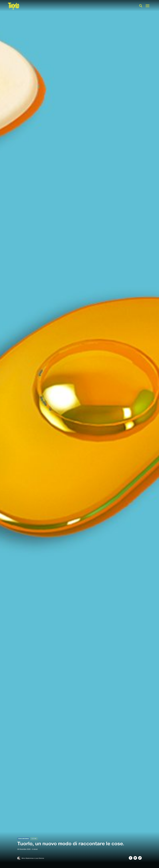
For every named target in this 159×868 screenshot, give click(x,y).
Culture (34, 839)
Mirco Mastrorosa (27, 858)
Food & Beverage (24, 839)
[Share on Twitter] (135, 858)
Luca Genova (39, 858)
